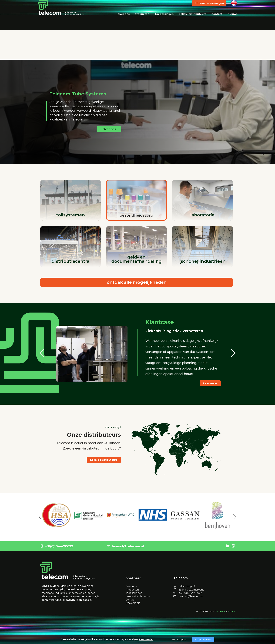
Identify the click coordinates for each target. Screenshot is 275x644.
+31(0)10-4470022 (57, 544)
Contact (217, 21)
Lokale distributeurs (192, 21)
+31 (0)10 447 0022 (190, 591)
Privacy (231, 609)
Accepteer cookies (203, 640)
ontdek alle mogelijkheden (137, 282)
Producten (142, 21)
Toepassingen (164, 21)
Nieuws (233, 21)
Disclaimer (220, 609)
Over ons (124, 21)
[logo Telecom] (68, 568)
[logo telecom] (61, 14)
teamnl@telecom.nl (125, 544)
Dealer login (133, 601)
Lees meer (210, 383)
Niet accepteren (180, 640)
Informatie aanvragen (209, 10)
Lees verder (146, 639)
